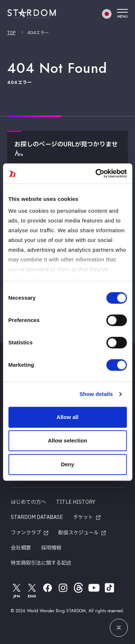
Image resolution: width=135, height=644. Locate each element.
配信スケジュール (78, 533)
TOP (11, 33)
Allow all (67, 417)
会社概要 (21, 548)
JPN (17, 590)
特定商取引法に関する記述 (41, 563)
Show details (96, 394)
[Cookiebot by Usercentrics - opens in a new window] (96, 173)
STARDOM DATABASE (37, 517)
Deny (67, 464)
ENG (32, 590)
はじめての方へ (28, 502)
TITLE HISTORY (76, 502)
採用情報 (51, 548)
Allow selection (67, 440)
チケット (83, 517)
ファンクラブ (26, 533)
